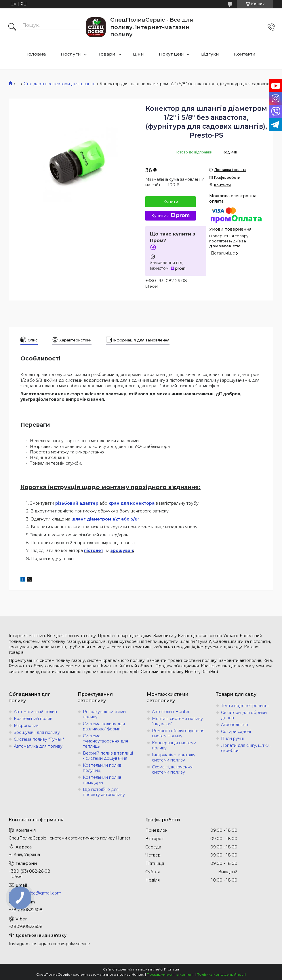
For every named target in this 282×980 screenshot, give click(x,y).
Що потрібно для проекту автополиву (104, 792)
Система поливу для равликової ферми (104, 726)
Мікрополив (26, 725)
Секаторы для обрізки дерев (244, 715)
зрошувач (122, 550)
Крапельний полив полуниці (102, 768)
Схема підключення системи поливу (172, 770)
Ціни (138, 54)
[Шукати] (12, 27)
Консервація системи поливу (174, 745)
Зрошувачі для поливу (37, 732)
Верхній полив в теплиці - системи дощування (108, 756)
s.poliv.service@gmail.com (35, 893)
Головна (36, 54)
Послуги (71, 54)
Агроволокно (235, 725)
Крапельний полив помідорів (102, 780)
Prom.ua (172, 969)
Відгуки (210, 54)
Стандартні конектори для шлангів (60, 84)
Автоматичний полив (35, 712)
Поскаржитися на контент (170, 974)
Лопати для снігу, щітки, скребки (246, 748)
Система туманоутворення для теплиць (105, 741)
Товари (107, 54)
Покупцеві (171, 54)
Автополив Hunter (171, 712)
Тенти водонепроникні (245, 706)
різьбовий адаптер (77, 503)
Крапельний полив (33, 719)
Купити (171, 202)
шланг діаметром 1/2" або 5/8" (105, 519)
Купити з (170, 216)
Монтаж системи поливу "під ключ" (177, 721)
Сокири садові (236, 732)
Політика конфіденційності (221, 974)
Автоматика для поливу (38, 746)
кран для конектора (132, 503)
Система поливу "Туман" (39, 739)
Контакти (245, 54)
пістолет (94, 550)
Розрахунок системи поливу (104, 714)
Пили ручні (232, 738)
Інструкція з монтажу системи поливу (174, 757)
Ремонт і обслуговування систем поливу (178, 733)
